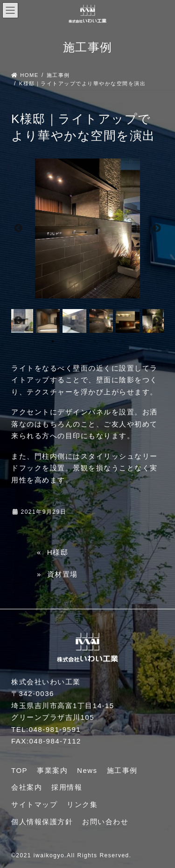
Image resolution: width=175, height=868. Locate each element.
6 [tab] (123, 341)
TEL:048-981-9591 (46, 729)
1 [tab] (53, 341)
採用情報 (67, 787)
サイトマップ (34, 804)
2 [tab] (67, 341)
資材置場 (63, 574)
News (87, 770)
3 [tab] (81, 341)
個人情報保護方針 (42, 822)
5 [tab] (109, 341)
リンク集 (82, 804)
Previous (18, 228)
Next (157, 228)
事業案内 (52, 770)
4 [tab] (95, 341)
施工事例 (122, 770)
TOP (19, 770)
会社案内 (27, 787)
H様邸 (58, 552)
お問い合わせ (105, 822)
